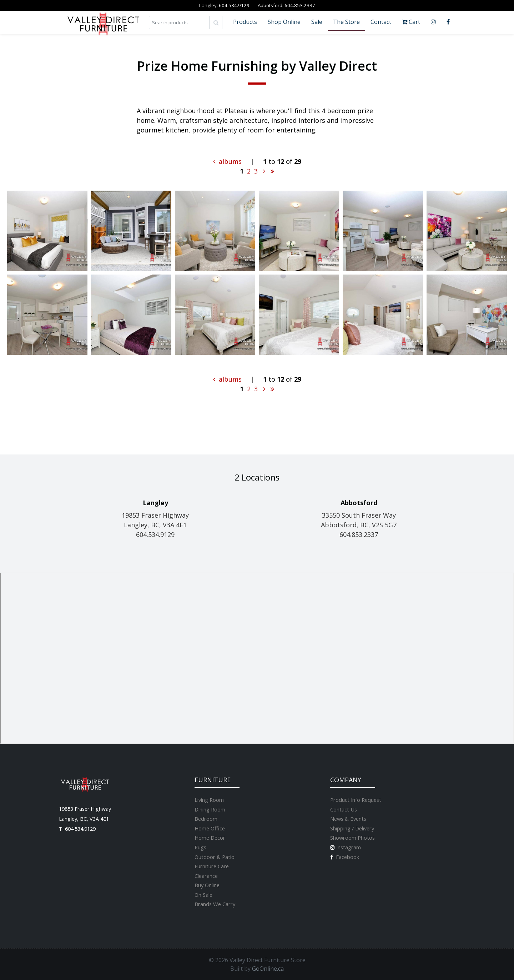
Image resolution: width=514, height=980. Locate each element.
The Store (346, 22)
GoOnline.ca (268, 969)
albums (227, 161)
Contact (381, 22)
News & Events (348, 819)
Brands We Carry (215, 904)
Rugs (200, 847)
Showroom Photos (352, 838)
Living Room (209, 800)
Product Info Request (356, 800)
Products (245, 22)
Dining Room (210, 809)
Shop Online (284, 22)
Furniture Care (212, 866)
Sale (317, 22)
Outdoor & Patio (215, 857)
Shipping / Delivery (352, 828)
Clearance (206, 876)
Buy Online (207, 885)
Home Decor (210, 838)
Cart (411, 22)
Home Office (210, 828)
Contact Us (344, 809)
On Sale (203, 895)
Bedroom (206, 819)
